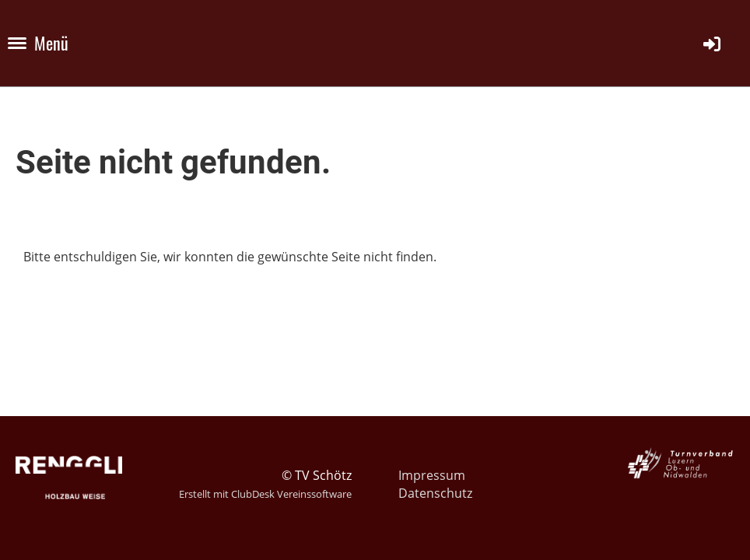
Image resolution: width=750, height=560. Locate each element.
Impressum (432, 475)
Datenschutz (435, 493)
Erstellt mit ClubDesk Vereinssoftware (265, 494)
